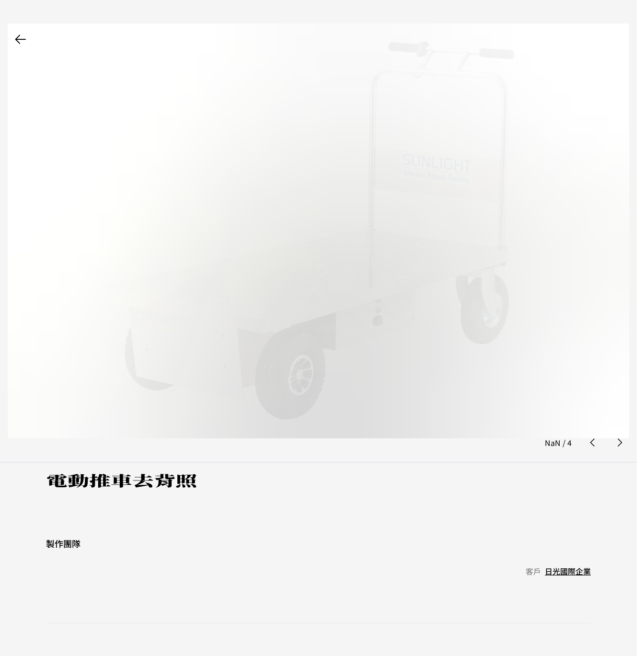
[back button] (21, 39)
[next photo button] (620, 420)
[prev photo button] (593, 420)
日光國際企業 (568, 548)
